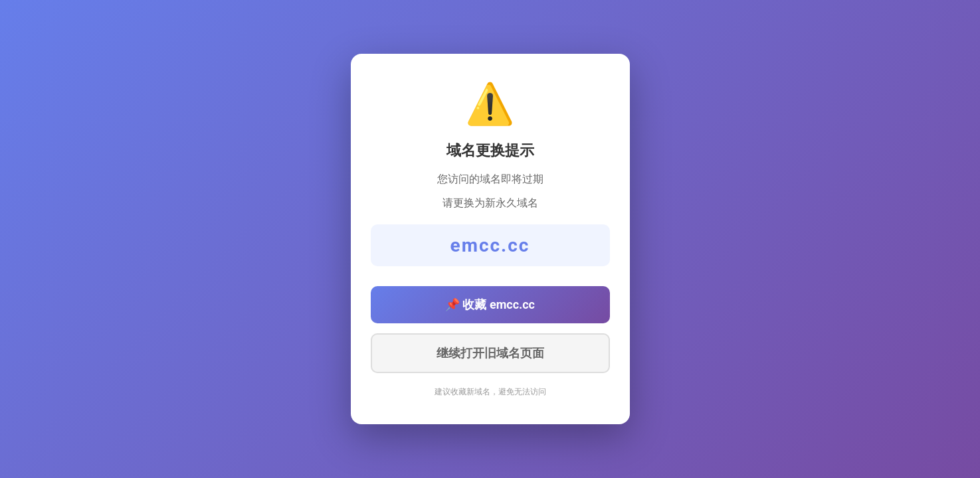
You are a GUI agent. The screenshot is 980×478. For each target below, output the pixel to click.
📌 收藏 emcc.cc (490, 304)
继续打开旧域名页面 (490, 353)
